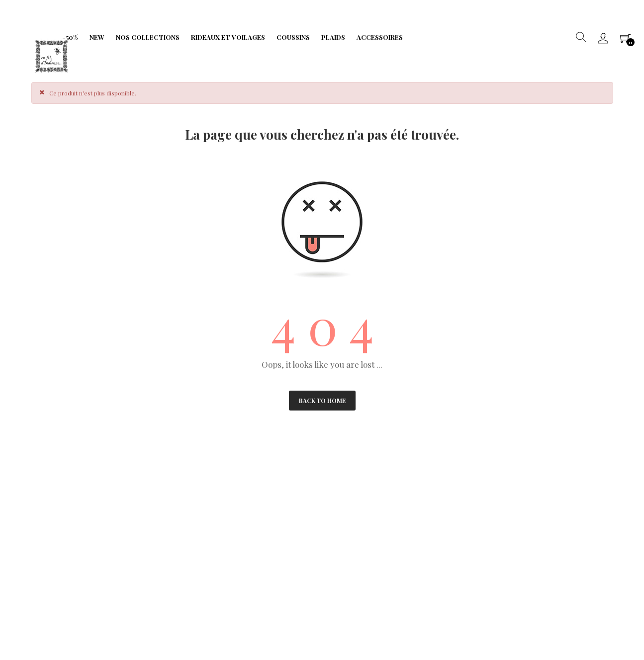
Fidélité (144, 517)
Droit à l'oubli (55, 532)
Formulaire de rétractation (272, 517)
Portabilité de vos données (270, 532)
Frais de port (251, 502)
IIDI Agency (107, 615)
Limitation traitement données (166, 537)
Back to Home (322, 401)
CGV (41, 502)
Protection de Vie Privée (169, 502)
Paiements (50, 517)
